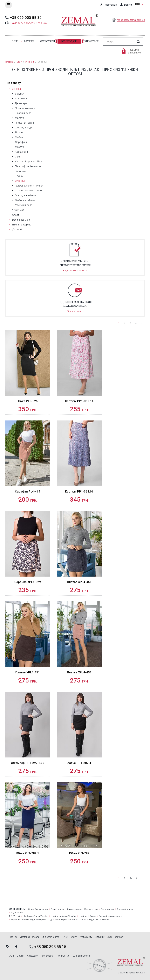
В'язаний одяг (23, 113)
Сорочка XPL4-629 (28, 582)
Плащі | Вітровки (25, 123)
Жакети (19, 147)
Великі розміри (21, 220)
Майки (19, 137)
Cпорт (16, 215)
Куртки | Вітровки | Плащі (30, 161)
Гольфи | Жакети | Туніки (29, 186)
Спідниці (20, 181)
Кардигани (21, 152)
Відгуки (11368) (103, 937)
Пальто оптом (107, 909)
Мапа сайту (86, 937)
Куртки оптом (91, 909)
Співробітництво (50, 937)
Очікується (91, 41)
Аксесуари (47, 41)
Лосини (19, 132)
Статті (74, 937)
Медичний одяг (24, 205)
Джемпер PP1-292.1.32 (28, 763)
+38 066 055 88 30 (26, 18)
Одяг (15, 41)
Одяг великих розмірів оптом (64, 920)
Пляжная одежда (25, 108)
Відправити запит (74, 270)
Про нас (13, 937)
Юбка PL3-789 (79, 853)
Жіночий (17, 89)
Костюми (20, 171)
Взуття (29, 41)
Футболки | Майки (25, 200)
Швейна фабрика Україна (35, 916)
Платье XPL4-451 (79, 582)
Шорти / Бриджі (24, 128)
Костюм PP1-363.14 (79, 401)
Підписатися (74, 311)
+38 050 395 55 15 (50, 947)
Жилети (19, 118)
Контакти (119, 937)
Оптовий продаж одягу (110, 916)
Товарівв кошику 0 (134, 51)
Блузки (19, 176)
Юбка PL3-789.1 (28, 853)
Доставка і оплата (30, 937)
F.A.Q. (65, 937)
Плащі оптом (57, 909)
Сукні (18, 157)
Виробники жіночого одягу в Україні (28, 920)
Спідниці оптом (125, 909)
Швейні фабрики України (64, 916)
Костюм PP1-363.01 (79, 492)
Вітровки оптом (74, 909)
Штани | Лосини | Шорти (29, 190)
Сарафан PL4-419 (28, 492)
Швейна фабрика (87, 916)
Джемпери (21, 103)
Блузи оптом (17, 913)
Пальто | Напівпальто (28, 166)
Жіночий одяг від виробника (95, 920)
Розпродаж (69, 41)
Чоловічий (18, 210)
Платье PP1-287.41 (79, 763)
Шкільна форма (22, 225)
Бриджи (20, 94)
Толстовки (21, 98)
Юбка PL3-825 (28, 401)
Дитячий (17, 229)
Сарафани (21, 142)
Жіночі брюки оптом (38, 909)
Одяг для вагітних (26, 195)
